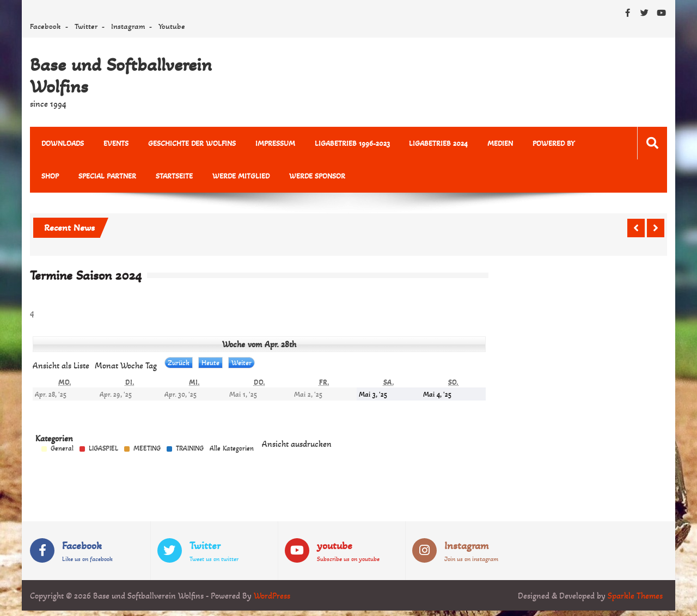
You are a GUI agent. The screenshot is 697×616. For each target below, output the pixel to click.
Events (114, 143)
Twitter (86, 26)
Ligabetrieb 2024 (433, 143)
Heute (210, 363)
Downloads (62, 143)
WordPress (272, 596)
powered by (546, 143)
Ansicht (297, 444)
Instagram (128, 26)
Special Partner (106, 177)
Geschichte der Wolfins (189, 143)
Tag (151, 366)
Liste (61, 366)
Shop (50, 177)
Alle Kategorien (232, 449)
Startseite (172, 177)
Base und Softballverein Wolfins (121, 76)
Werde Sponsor (312, 177)
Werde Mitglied (237, 177)
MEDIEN (494, 143)
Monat (106, 366)
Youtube (172, 26)
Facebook (45, 26)
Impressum (271, 143)
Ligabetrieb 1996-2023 (347, 143)
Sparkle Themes (635, 596)
